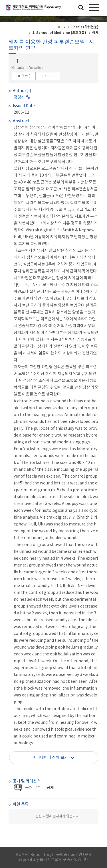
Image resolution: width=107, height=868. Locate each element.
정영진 (19, 97)
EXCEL (48, 76)
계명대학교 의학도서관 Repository (34, 10)
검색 (81, 8)
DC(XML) (24, 76)
